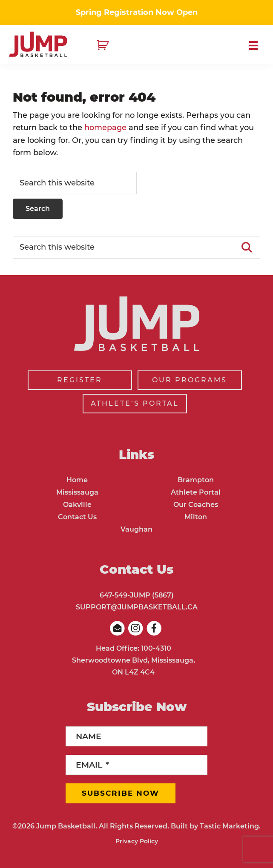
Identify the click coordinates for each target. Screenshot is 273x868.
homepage (105, 128)
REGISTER (80, 380)
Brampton (196, 480)
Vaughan (136, 529)
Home (77, 480)
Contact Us (77, 517)
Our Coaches (196, 505)
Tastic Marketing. (230, 826)
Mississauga (77, 492)
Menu (257, 46)
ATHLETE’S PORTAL (135, 403)
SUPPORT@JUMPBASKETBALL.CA (137, 607)
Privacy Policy (137, 841)
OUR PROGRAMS (190, 380)
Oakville (77, 505)
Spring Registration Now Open (137, 12)
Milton (196, 517)
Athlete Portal (196, 492)
